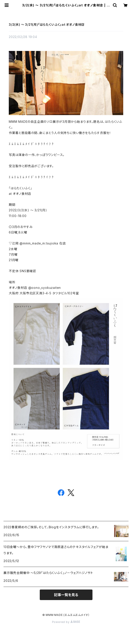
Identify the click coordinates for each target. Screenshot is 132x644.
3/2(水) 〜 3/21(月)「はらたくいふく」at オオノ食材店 (47, 24)
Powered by (66, 622)
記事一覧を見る (66, 595)
